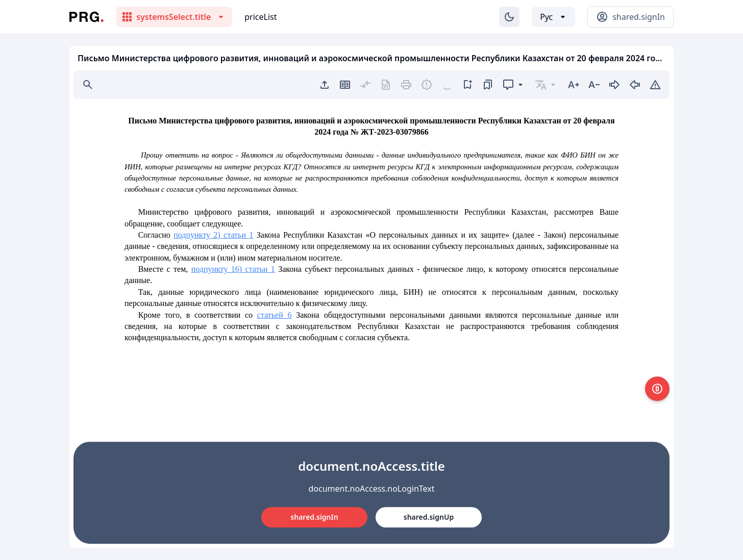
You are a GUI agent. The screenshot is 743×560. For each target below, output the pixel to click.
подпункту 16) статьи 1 (233, 269)
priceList (261, 17)
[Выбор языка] (553, 17)
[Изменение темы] (509, 17)
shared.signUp (429, 517)
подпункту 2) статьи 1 (213, 235)
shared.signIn (314, 517)
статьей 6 (275, 315)
